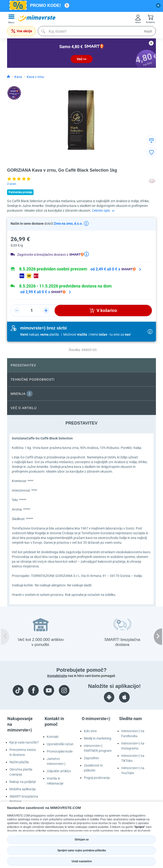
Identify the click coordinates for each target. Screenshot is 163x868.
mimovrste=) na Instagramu (133, 746)
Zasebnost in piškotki (93, 768)
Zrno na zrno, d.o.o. (68, 224)
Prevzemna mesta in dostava (23, 752)
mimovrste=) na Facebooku (133, 733)
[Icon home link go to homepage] (9, 77)
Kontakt (53, 737)
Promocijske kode (60, 751)
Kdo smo (90, 731)
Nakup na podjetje (23, 782)
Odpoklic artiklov (59, 771)
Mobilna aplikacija (23, 789)
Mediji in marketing (98, 738)
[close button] (158, 5)
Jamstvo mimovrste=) (56, 761)
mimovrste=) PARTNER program (98, 748)
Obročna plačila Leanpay (21, 772)
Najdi (148, 31)
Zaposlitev (91, 758)
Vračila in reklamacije (55, 781)
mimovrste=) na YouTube (133, 770)
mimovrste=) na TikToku (133, 758)
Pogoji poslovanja (97, 778)
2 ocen (12, 184)
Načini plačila (19, 762)
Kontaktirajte (57, 676)
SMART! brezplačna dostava (24, 799)
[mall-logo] (37, 18)
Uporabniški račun (60, 744)
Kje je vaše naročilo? (24, 742)
